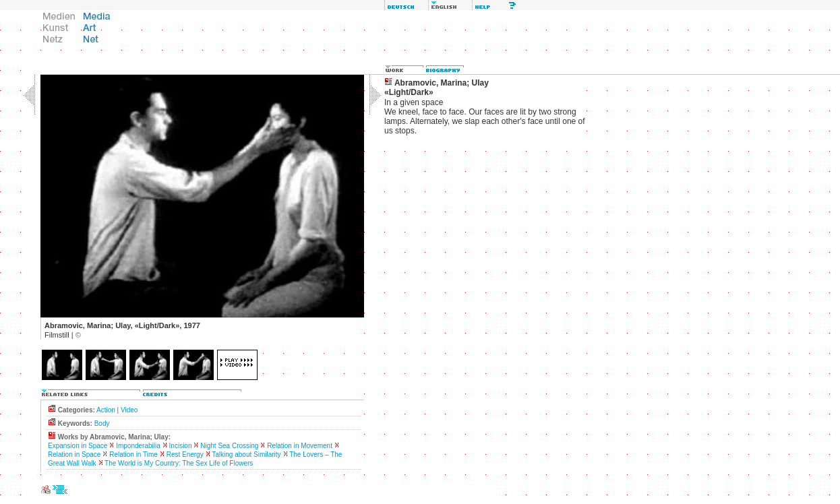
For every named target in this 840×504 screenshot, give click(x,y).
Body (102, 423)
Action (106, 410)
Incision (181, 446)
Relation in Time (133, 454)
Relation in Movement (300, 446)
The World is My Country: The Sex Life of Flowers (179, 463)
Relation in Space (74, 454)
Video (129, 410)
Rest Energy (185, 454)
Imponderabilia (138, 446)
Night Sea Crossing (229, 446)
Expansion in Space (78, 446)
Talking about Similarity (246, 454)
